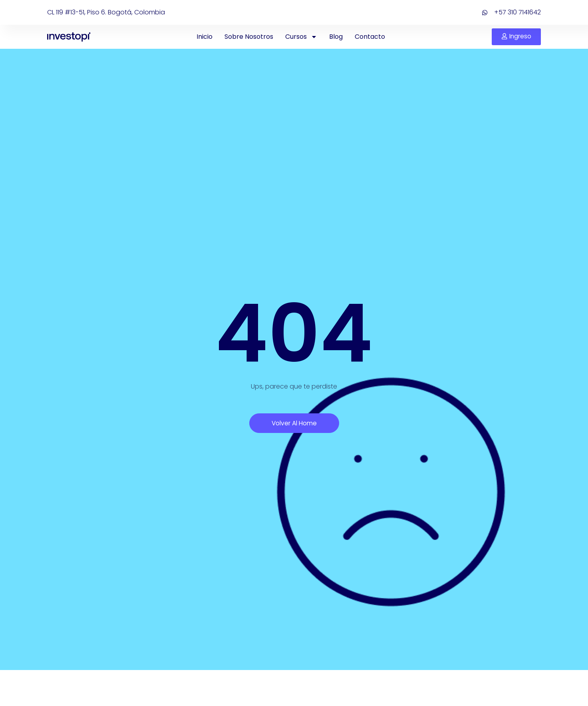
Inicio (204, 37)
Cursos (300, 37)
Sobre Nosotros (248, 37)
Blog (335, 37)
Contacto (369, 37)
